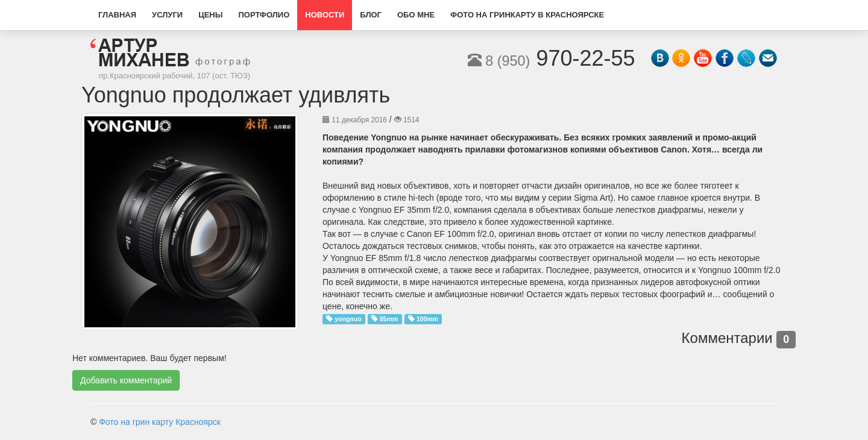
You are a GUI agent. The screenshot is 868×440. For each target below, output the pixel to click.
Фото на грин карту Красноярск (160, 422)
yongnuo (348, 319)
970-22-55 (552, 58)
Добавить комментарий (126, 380)
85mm (389, 319)
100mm (427, 319)
